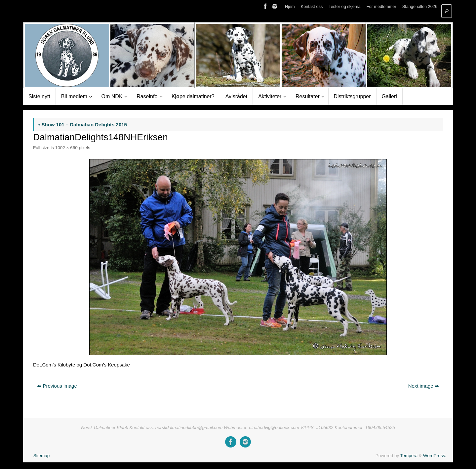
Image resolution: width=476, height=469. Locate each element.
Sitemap (42, 456)
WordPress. (435, 456)
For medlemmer (381, 6)
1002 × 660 (66, 148)
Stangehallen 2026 (420, 6)
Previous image (57, 386)
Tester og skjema (344, 6)
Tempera (409, 456)
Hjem (290, 6)
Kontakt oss (312, 6)
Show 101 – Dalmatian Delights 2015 (82, 125)
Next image (424, 386)
